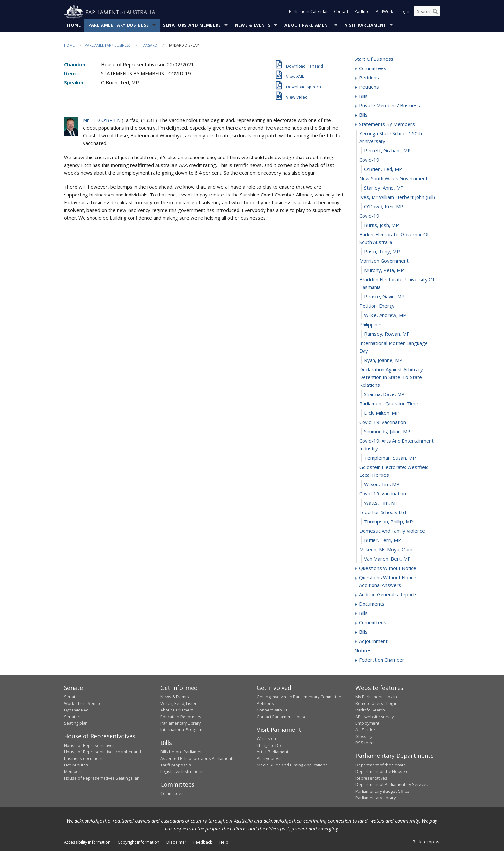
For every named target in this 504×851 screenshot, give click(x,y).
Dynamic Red (76, 710)
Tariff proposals (176, 765)
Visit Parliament (366, 25)
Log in (405, 12)
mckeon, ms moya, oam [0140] (386, 550)
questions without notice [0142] (388, 568)
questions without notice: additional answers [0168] (388, 582)
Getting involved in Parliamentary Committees (300, 697)
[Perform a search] (435, 12)
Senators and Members (192, 25)
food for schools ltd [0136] (383, 512)
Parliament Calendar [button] (308, 12)
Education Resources (181, 717)
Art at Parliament (273, 752)
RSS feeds (366, 743)
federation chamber (382, 660)
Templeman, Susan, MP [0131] (390, 458)
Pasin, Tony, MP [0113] (382, 252)
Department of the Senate (381, 765)
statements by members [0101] (387, 124)
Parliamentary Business (119, 25)
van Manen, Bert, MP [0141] (387, 559)
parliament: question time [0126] (389, 404)
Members (73, 772)
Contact (341, 12)
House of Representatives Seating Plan (102, 778)
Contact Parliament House (282, 717)
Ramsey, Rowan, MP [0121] (387, 334)
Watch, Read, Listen (179, 703)
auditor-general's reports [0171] (388, 595)
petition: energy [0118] (377, 306)
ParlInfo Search (370, 710)
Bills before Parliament (182, 752)
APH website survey (375, 717)
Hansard (149, 45)
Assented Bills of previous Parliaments (198, 758)
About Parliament (308, 25)
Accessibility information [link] (87, 842)
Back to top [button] (426, 842)
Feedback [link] (203, 842)
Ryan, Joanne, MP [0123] (383, 360)
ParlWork (385, 12)
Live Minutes (76, 765)
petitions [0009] (369, 87)
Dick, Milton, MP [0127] (382, 413)
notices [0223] (363, 651)
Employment (367, 723)
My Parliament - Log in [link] (376, 697)
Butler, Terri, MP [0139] (383, 540)
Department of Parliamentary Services (392, 785)
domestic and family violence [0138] (392, 531)
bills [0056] (363, 96)
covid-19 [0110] (369, 216)
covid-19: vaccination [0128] (383, 422)
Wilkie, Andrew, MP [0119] (385, 315)
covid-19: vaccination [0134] (383, 494)
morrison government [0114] (384, 261)
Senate (71, 697)
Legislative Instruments (183, 772)
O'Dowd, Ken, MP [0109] (384, 207)
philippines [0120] (371, 325)
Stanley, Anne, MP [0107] (384, 188)
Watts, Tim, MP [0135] (381, 503)
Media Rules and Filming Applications (292, 765)
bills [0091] (363, 115)
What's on (266, 739)
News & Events (253, 25)
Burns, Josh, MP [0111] (382, 225)
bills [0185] (363, 632)
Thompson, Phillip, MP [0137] (389, 522)
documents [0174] (372, 604)
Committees (172, 794)
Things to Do (269, 745)
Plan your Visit (270, 758)
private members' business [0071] (390, 106)
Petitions (265, 703)
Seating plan (76, 723)
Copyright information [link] (139, 842)
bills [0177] (363, 613)
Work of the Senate (83, 703)
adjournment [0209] (373, 641)
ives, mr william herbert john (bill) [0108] (397, 197)
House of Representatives (89, 745)
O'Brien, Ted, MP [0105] (383, 169)
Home (74, 25)
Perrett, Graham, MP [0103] (387, 151)
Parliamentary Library (180, 723)
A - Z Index (366, 730)
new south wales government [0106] (393, 179)
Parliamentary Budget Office (382, 791)
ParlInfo (362, 12)
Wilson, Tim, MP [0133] (382, 484)
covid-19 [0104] (369, 160)
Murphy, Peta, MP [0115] (384, 270)
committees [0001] (373, 68)
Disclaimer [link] (176, 842)
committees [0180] (373, 623)
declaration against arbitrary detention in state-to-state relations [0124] (391, 377)
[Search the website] (427, 12)
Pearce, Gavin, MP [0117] (384, 297)
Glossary (364, 736)
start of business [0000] (374, 59)
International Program (181, 730)
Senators (73, 717)
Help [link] (224, 842)
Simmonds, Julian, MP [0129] (387, 432)
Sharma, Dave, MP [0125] (384, 394)
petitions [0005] (369, 78)
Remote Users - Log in (377, 703)
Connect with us (272, 710)
